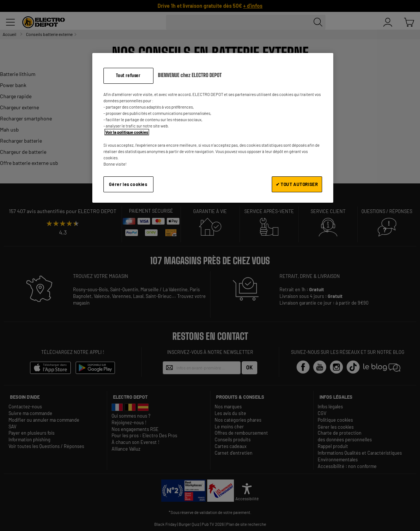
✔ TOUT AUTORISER (297, 184)
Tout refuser (128, 75)
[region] (213, 128)
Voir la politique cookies (127, 132)
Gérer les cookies (128, 184)
